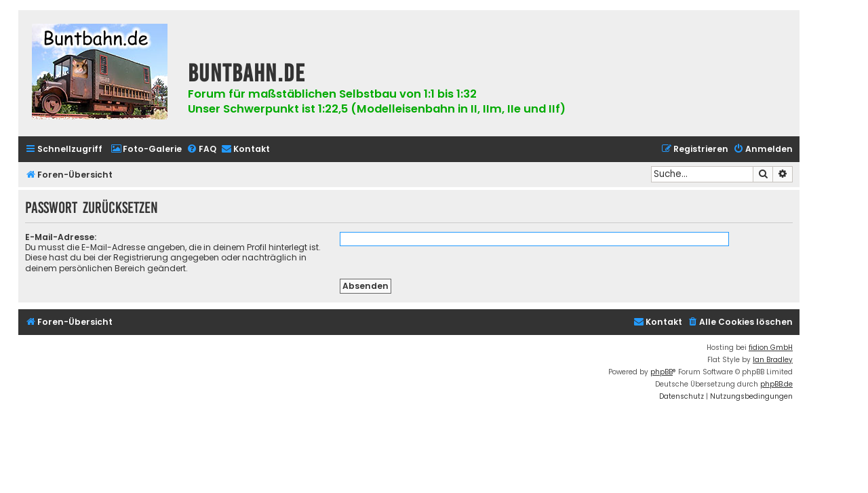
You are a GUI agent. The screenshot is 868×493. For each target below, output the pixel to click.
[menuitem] (146, 150)
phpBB (662, 372)
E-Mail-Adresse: (61, 237)
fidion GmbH (771, 348)
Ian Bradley (773, 360)
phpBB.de (776, 384)
